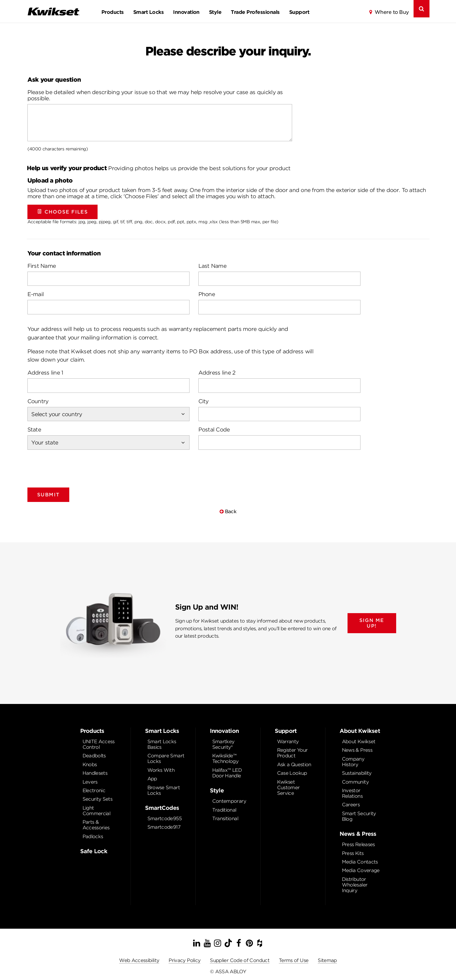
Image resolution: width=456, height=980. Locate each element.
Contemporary (229, 801)
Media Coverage (361, 870)
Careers (351, 805)
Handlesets (95, 773)
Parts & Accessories (96, 825)
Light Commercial (97, 811)
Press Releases (358, 844)
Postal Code (214, 430)
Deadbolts (94, 756)
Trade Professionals (255, 12)
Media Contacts (360, 862)
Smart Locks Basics (162, 744)
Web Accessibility (139, 960)
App (152, 779)
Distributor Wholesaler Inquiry (355, 885)
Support (299, 12)
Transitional (225, 819)
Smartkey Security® (223, 744)
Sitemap (327, 960)
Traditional (224, 810)
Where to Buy (392, 12)
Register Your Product (292, 753)
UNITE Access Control (99, 744)
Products (113, 12)
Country (38, 401)
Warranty (288, 742)
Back (228, 512)
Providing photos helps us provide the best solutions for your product (159, 168)
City (204, 401)
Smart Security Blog (359, 816)
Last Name (213, 266)
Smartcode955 (164, 819)
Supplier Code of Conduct (240, 960)
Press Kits (353, 853)
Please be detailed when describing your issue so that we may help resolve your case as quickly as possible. (155, 95)
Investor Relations (352, 793)
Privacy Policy (185, 960)
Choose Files (63, 212)
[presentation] (72, 467)
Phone (207, 294)
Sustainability (357, 773)
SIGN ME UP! (372, 623)
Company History (353, 762)
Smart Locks (148, 12)
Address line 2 (217, 373)
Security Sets (98, 799)
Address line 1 (45, 373)
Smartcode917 (164, 827)
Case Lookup (292, 773)
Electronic (94, 791)
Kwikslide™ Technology (225, 759)
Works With (161, 770)
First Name (42, 266)
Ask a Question (294, 765)
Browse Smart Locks (164, 790)
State (34, 430)
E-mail (36, 294)
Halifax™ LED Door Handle (227, 773)
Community (355, 782)
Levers (90, 782)
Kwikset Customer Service (288, 788)
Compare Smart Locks (166, 759)
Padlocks (93, 837)
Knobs (90, 765)
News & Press (357, 750)
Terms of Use (294, 960)
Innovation (186, 12)
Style (215, 12)
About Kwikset (359, 742)
